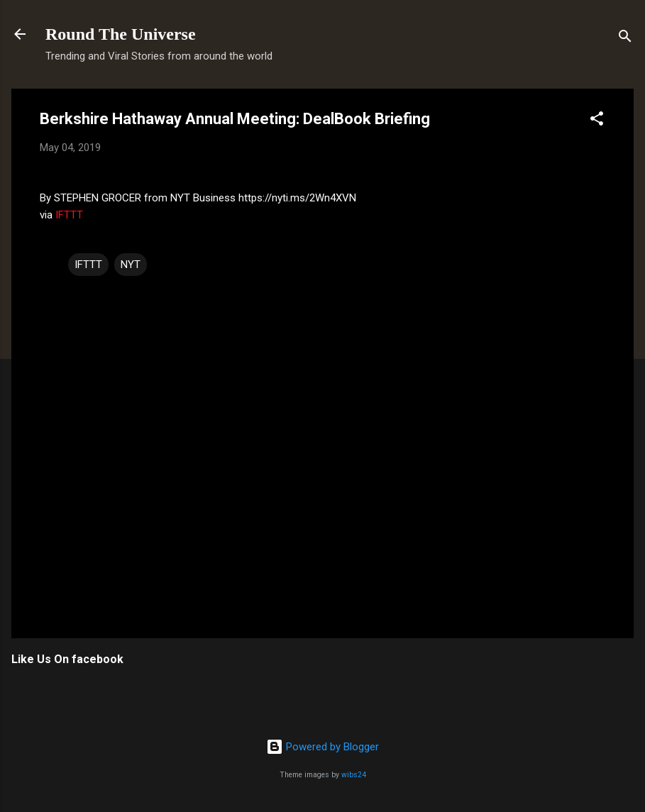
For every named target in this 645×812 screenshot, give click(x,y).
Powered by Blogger (322, 747)
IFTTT (69, 215)
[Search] (625, 39)
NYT (131, 265)
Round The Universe (121, 34)
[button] (597, 121)
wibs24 (354, 775)
